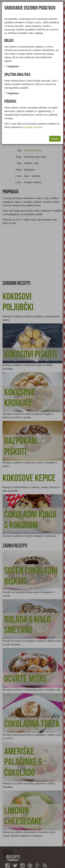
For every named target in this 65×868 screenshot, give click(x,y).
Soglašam (13, 66)
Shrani (55, 139)
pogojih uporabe (33, 127)
